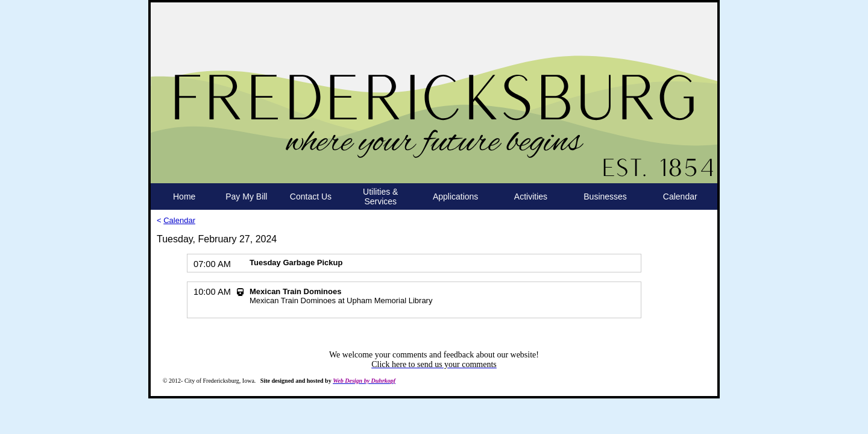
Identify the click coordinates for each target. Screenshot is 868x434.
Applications (456, 197)
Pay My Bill (246, 197)
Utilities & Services (380, 197)
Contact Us (311, 197)
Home (184, 197)
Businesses (605, 197)
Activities (531, 197)
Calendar (680, 197)
